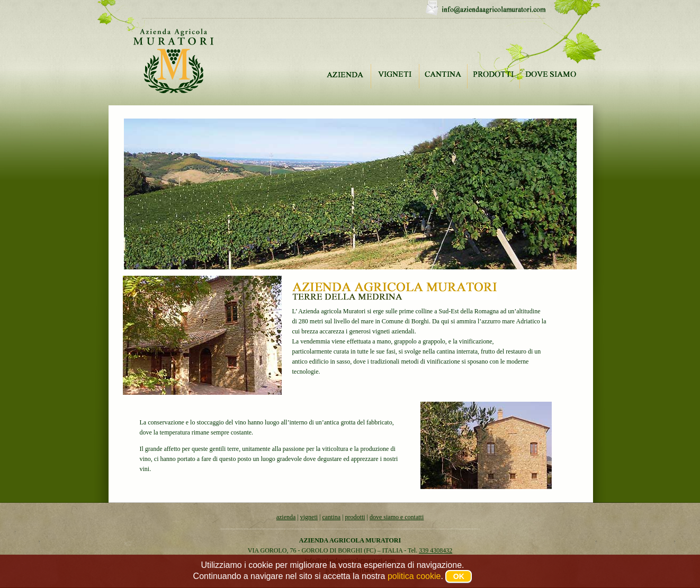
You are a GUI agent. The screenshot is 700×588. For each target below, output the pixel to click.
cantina (332, 517)
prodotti (355, 517)
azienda (286, 517)
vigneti (309, 517)
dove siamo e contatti (397, 517)
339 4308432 (436, 550)
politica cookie (414, 576)
